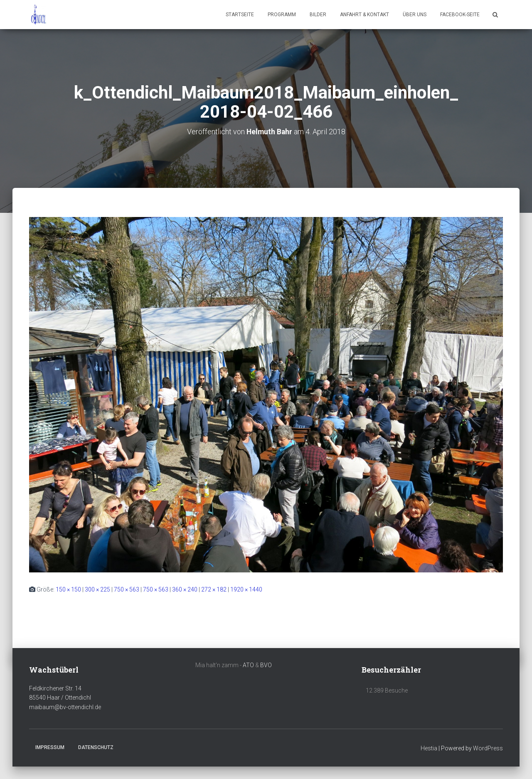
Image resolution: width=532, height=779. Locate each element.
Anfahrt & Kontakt (365, 15)
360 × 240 (185, 589)
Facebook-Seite (460, 15)
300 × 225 (97, 589)
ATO (248, 665)
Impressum (50, 747)
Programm (282, 15)
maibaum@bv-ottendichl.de (65, 707)
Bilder (318, 15)
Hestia (429, 748)
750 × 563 (127, 589)
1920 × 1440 (246, 589)
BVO (266, 665)
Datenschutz (96, 747)
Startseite (240, 15)
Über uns (415, 15)
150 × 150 (68, 589)
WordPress (488, 748)
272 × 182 (214, 589)
